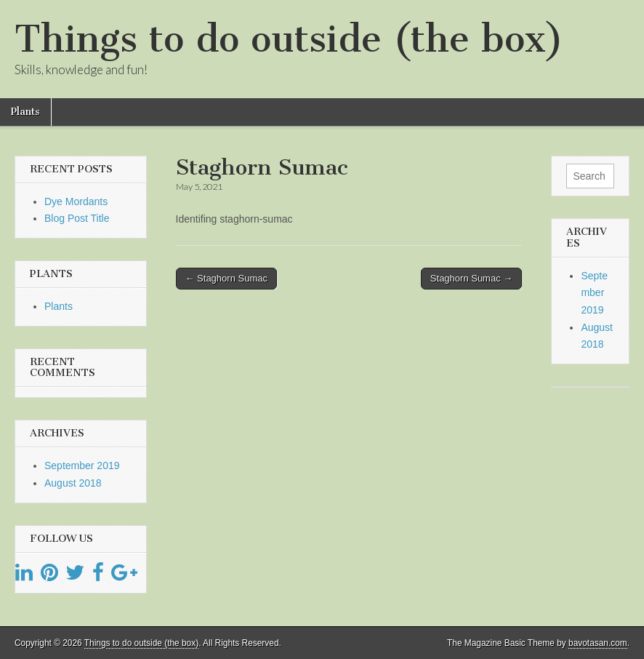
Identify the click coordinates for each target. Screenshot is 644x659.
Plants (25, 112)
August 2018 (73, 483)
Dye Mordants (76, 201)
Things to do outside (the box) (289, 39)
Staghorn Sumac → (471, 278)
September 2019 (82, 466)
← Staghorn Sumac (226, 278)
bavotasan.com (598, 643)
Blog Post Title (77, 218)
